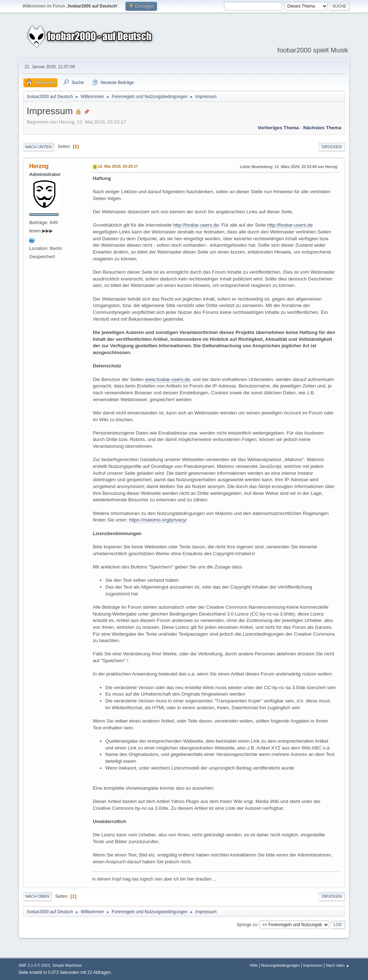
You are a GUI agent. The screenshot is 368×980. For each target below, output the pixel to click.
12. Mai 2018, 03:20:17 (118, 166)
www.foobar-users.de (167, 379)
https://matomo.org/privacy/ (158, 520)
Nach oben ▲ (338, 965)
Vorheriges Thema (278, 128)
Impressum (313, 965)
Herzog (39, 166)
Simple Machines (67, 965)
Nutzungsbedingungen (280, 965)
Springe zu (247, 924)
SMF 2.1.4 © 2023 (34, 965)
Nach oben (37, 896)
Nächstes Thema (322, 128)
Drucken (332, 147)
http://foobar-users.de (196, 225)
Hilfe (254, 965)
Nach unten (38, 147)
